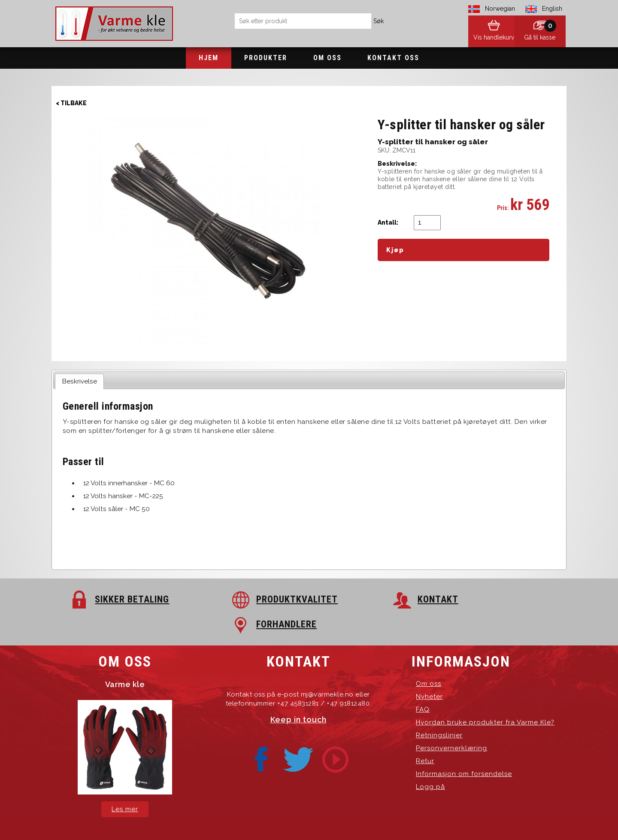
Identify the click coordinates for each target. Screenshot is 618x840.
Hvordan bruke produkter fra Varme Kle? (485, 697)
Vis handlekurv (485, 39)
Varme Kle (213, 818)
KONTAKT (357, 599)
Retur (425, 736)
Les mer (125, 784)
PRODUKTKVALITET (252, 599)
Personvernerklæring (451, 723)
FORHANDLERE (493, 599)
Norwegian (500, 9)
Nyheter (429, 672)
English (552, 9)
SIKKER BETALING (123, 599)
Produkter (266, 58)
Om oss (327, 58)
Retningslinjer (439, 710)
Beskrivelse (80, 381)
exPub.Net (455, 818)
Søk (379, 21)
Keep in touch (298, 695)
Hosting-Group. (382, 818)
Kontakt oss (393, 58)
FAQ (423, 685)
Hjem (209, 58)
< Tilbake (71, 103)
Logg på (430, 762)
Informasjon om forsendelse (464, 749)
